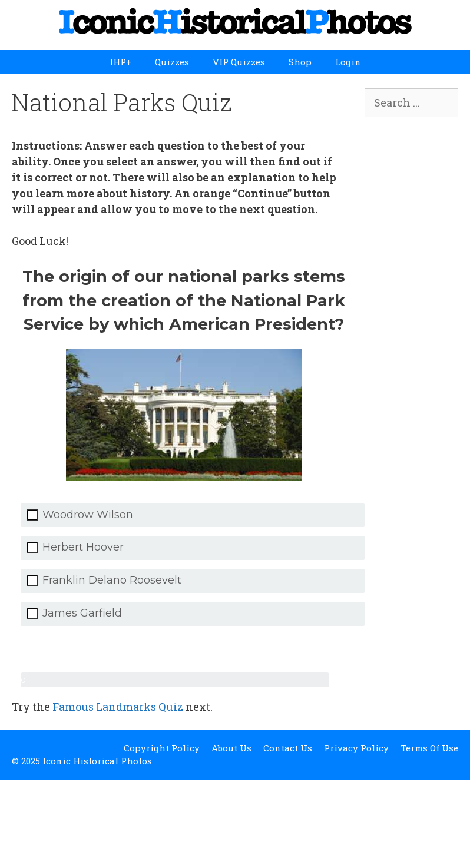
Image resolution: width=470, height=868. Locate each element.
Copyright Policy (162, 748)
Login (348, 62)
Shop (300, 62)
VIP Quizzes (239, 62)
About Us (231, 748)
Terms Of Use (429, 748)
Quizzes (172, 62)
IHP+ (120, 62)
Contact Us (288, 748)
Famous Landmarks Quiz (118, 707)
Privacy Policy (356, 748)
